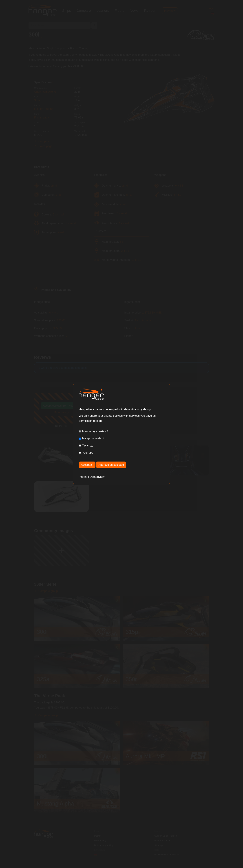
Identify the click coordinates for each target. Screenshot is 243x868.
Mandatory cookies (94, 431)
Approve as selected (111, 465)
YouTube (88, 453)
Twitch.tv (88, 446)
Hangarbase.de (92, 438)
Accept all (87, 465)
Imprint (83, 477)
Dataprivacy (97, 477)
